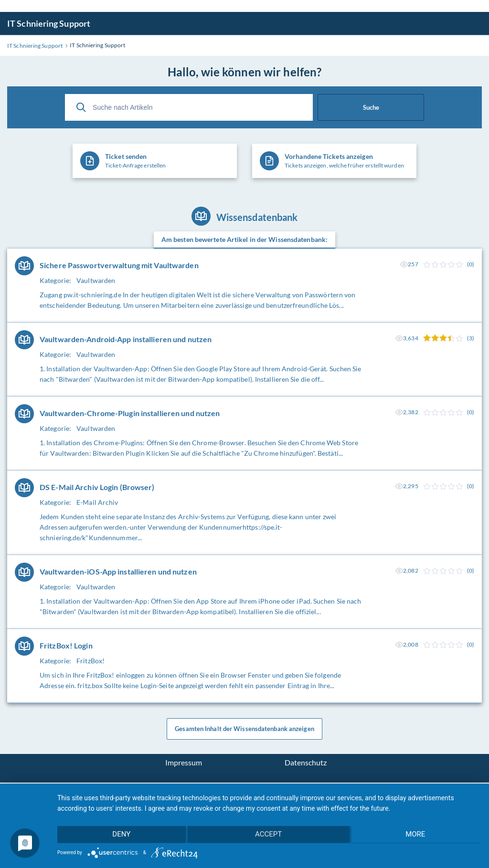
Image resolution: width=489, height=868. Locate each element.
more (417, 835)
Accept (268, 835)
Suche (371, 107)
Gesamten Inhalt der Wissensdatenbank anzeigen (244, 730)
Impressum (184, 764)
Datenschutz (306, 764)
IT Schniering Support (49, 23)
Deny (120, 835)
